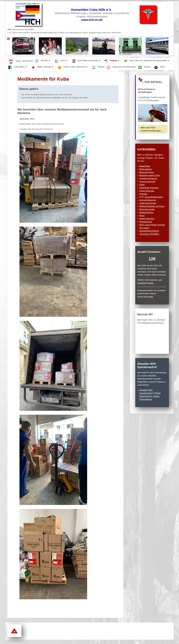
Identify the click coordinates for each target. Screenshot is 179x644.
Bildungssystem (147, 172)
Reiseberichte (146, 222)
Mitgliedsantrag (146, 212)
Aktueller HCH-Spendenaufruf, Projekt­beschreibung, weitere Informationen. (150, 395)
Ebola (142, 185)
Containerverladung (148, 179)
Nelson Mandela (147, 219)
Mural (142, 216)
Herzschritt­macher (148, 200)
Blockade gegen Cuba (150, 175)
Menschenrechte (147, 209)
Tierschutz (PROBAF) (149, 234)
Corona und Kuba (147, 182)
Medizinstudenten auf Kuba (152, 206)
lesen (151, 297)
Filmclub (143, 194)
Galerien (98, 67)
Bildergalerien (146, 169)
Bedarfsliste (145, 166)
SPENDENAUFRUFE (149, 231)
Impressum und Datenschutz (121, 67)
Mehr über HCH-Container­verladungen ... (152, 129)
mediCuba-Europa (148, 203)
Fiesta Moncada (147, 191)
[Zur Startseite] (33, 15)
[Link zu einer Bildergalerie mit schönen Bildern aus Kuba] (88, 47)
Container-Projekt (145, 283)
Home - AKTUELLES (21, 61)
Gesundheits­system (154, 197)
